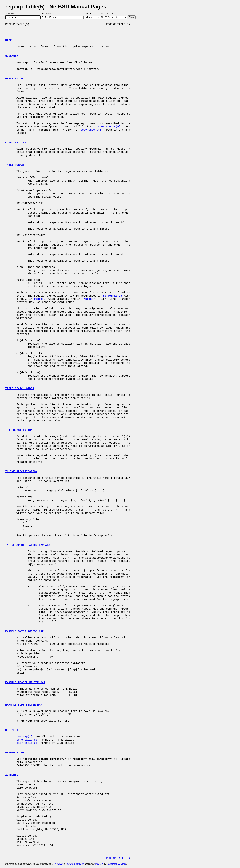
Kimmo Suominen (75, 864)
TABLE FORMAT (15, 165)
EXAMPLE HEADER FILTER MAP (25, 683)
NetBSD (59, 864)
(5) (41, 299)
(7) (113, 296)
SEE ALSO (12, 730)
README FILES (15, 753)
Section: (47, 14)
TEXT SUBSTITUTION (19, 430)
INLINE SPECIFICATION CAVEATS (28, 545)
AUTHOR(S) (12, 775)
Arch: (90, 14)
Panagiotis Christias (117, 864)
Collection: (107, 14)
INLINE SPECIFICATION (21, 472)
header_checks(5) (108, 127)
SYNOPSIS (12, 56)
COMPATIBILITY (16, 143)
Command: (12, 14)
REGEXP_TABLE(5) (118, 858)
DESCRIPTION (14, 79)
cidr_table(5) (27, 743)
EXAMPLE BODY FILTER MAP (24, 705)
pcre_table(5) (27, 740)
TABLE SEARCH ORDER (20, 389)
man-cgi (99, 864)
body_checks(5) (92, 130)
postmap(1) (24, 737)
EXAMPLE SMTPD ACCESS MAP (24, 631)
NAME (8, 40)
